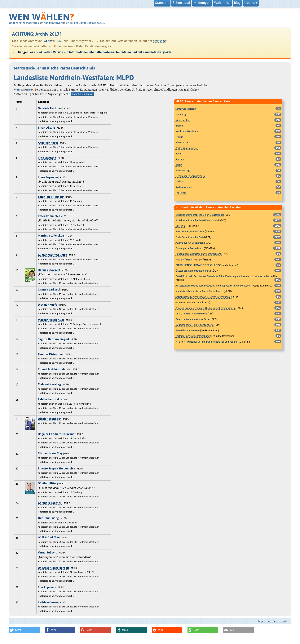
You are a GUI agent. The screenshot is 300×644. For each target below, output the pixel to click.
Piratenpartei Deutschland (189, 248)
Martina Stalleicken (51, 235)
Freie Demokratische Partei (190, 237)
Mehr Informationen (82, 94)
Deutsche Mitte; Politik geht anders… (195, 325)
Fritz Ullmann (47, 158)
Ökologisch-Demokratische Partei (193, 271)
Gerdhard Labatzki (50, 503)
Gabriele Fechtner (50, 108)
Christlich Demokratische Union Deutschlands (200, 215)
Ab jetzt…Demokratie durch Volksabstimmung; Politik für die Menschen (213, 286)
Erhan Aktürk (46, 128)
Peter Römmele (48, 216)
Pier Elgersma (47, 587)
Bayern (179, 154)
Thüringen (181, 193)
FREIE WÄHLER (184, 260)
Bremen (180, 126)
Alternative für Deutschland (190, 243)
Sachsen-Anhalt (184, 187)
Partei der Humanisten (187, 330)
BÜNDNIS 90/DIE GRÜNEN (190, 231)
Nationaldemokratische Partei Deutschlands (199, 254)
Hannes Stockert (49, 270)
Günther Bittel (47, 483)
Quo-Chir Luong (48, 518)
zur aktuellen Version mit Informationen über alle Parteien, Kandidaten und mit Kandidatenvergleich (103, 52)
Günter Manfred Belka (53, 255)
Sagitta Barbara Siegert (54, 339)
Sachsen (180, 182)
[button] (24, 630)
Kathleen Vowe (48, 602)
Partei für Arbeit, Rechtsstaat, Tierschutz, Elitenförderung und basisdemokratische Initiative (224, 276)
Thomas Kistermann (51, 354)
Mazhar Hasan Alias (51, 320)
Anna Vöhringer (48, 143)
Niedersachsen (183, 120)
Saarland (180, 159)
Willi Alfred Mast (49, 537)
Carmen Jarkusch (49, 289)
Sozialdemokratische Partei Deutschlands (198, 220)
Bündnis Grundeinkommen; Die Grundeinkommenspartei (206, 308)
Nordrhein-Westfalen (187, 131)
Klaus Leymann (48, 177)
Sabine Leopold (48, 399)
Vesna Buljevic (47, 552)
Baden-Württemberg (187, 148)
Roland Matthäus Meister (55, 369)
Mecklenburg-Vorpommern (190, 176)
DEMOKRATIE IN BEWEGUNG (191, 314)
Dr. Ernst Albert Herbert (54, 568)
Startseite (159, 41)
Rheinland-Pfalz (184, 142)
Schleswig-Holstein (186, 109)
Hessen (179, 137)
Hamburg (181, 114)
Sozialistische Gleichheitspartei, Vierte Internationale (204, 297)
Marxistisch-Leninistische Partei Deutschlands (199, 291)
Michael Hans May (50, 453)
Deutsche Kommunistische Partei (193, 319)
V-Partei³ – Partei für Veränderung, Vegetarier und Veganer (207, 342)
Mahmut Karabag (49, 384)
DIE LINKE (181, 226)
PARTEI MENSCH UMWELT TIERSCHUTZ (197, 265)
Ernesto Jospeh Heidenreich (57, 468)
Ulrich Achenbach (50, 419)
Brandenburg (183, 170)
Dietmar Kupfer (48, 305)
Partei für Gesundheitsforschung (192, 336)
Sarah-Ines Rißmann (51, 197)
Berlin (179, 165)
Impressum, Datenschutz (273, 621)
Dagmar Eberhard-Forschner (57, 434)
